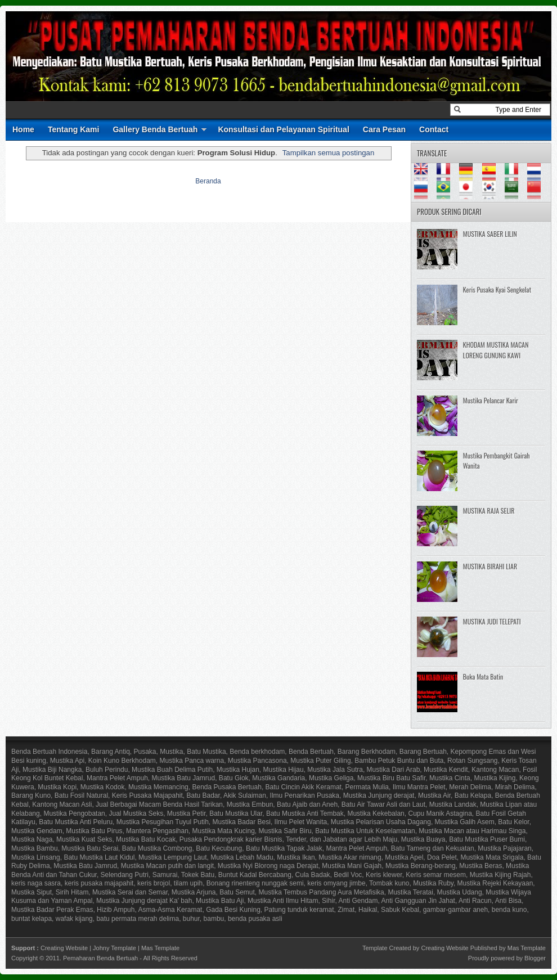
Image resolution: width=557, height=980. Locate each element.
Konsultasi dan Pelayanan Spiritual (283, 129)
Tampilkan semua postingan (328, 153)
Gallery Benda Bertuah (155, 129)
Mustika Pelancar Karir (491, 400)
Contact (434, 129)
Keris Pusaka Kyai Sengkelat (497, 289)
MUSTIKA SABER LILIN (490, 234)
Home (23, 129)
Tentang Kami (74, 129)
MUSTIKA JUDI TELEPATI (492, 621)
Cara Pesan (384, 129)
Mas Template (160, 948)
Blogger (535, 958)
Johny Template (114, 948)
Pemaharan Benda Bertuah (100, 958)
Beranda (208, 181)
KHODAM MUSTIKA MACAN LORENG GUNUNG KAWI (496, 350)
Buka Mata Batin (483, 676)
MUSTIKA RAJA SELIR (489, 511)
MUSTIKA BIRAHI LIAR (490, 566)
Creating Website (64, 948)
